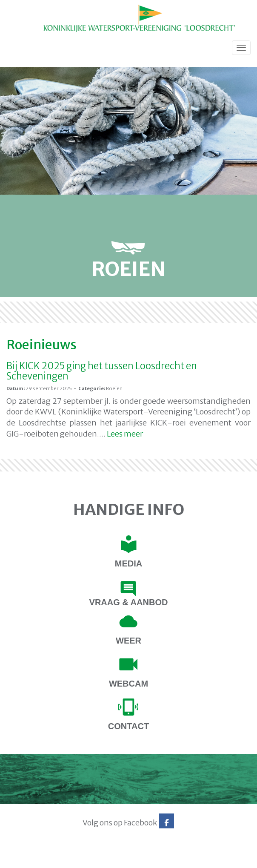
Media (128, 563)
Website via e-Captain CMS (33, 859)
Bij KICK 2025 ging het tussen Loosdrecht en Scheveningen (102, 371)
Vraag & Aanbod (129, 602)
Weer (128, 641)
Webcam (128, 684)
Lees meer (125, 434)
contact (128, 726)
